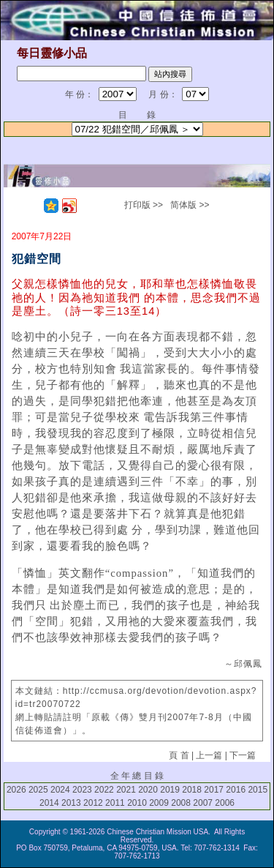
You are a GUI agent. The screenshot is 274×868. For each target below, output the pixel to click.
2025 (38, 790)
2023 (82, 790)
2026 (16, 790)
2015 (258, 790)
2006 (225, 803)
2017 (214, 790)
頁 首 (179, 755)
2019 (170, 790)
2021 (126, 790)
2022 (104, 790)
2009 (159, 803)
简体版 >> (190, 205)
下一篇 (243, 755)
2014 (49, 803)
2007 (203, 803)
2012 (93, 803)
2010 (137, 803)
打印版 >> (144, 205)
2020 (148, 790)
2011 (115, 803)
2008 (181, 803)
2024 (60, 790)
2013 (71, 803)
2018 (192, 790)
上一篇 (209, 755)
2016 (236, 790)
